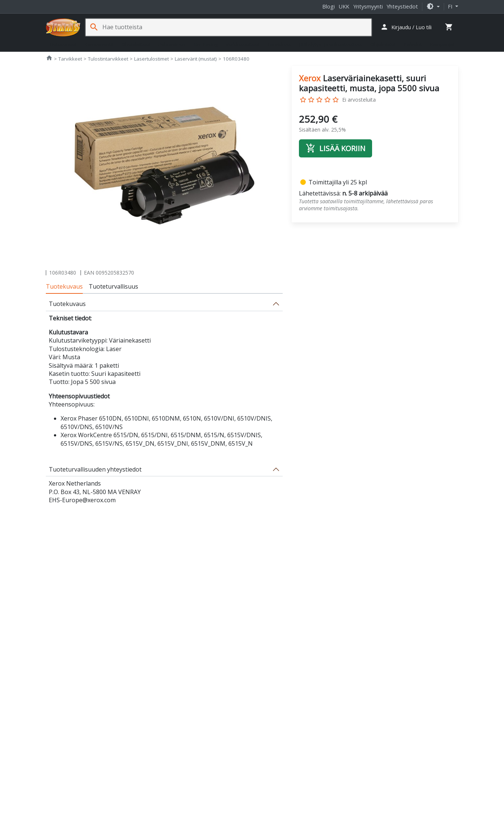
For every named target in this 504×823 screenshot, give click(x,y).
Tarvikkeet (279, 44)
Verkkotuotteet (243, 44)
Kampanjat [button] (442, 44)
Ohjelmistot (383, 44)
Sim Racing (206, 44)
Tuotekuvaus (64, 286)
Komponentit (99, 44)
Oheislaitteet (136, 44)
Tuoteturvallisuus (113, 286)
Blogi (328, 6)
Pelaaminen (172, 44)
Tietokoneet (63, 44)
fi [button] (451, 6)
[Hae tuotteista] (237, 27)
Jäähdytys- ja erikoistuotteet (331, 44)
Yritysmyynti (368, 6)
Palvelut (413, 44)
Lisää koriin (336, 148)
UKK (344, 6)
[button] (433, 6)
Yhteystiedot (402, 6)
